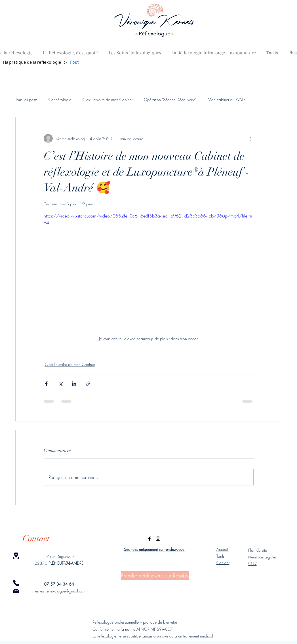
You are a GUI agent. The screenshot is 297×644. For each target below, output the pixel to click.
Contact (223, 563)
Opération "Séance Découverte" (170, 100)
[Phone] (16, 583)
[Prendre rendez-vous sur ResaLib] (155, 576)
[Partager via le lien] (88, 384)
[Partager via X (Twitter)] (60, 384)
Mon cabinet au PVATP (227, 100)
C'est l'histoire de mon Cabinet (108, 100)
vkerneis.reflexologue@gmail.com (59, 591)
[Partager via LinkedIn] (74, 384)
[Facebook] (149, 539)
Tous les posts (26, 100)
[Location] (16, 556)
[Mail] (16, 591)
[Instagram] (158, 539)
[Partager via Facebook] (46, 384)
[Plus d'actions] (250, 138)
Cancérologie (60, 100)
